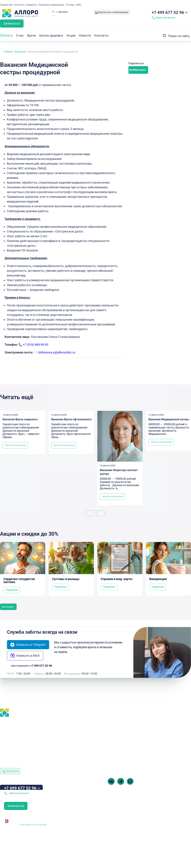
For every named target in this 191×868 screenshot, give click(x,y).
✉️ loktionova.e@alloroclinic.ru (55, 352)
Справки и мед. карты (117, 579)
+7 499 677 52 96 (168, 13)
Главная (8, 52)
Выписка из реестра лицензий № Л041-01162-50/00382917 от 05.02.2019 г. (77, 835)
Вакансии (20, 52)
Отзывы (70, 5)
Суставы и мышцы (66, 579)
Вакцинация (158, 579)
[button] (138, 70)
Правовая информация (51, 5)
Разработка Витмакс (181, 836)
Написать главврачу (25, 5)
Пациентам (6, 5)
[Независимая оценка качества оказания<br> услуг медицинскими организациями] (7, 820)
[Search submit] (164, 36)
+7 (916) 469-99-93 (36, 345)
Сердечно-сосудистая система (19, 580)
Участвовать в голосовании (33, 825)
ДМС (79, 5)
